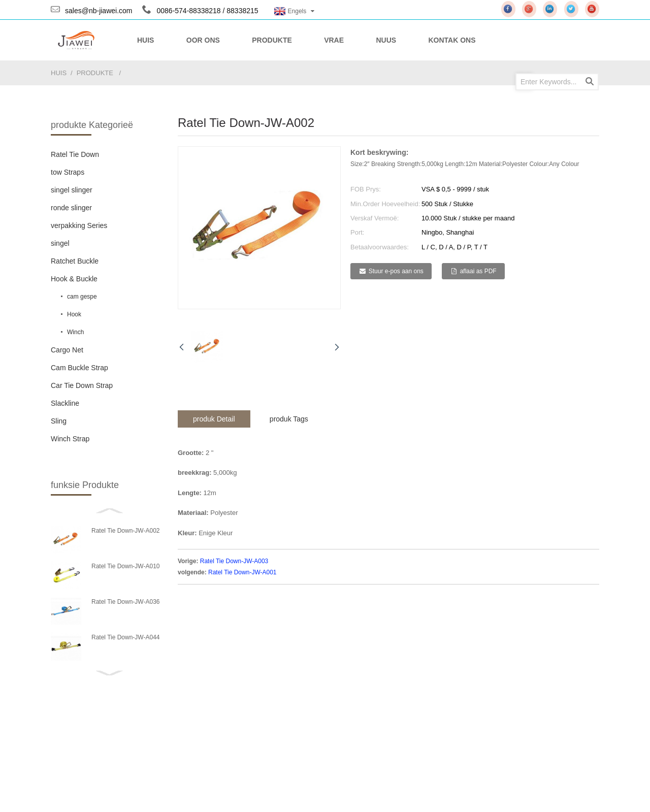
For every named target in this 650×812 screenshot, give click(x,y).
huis (59, 73)
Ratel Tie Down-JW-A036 (126, 602)
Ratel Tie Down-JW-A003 (234, 561)
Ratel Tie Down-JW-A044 (126, 637)
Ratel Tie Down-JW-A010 (126, 566)
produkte (95, 73)
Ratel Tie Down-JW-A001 (242, 572)
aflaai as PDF (478, 271)
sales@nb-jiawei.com (99, 11)
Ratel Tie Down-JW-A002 (126, 531)
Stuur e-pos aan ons (396, 271)
